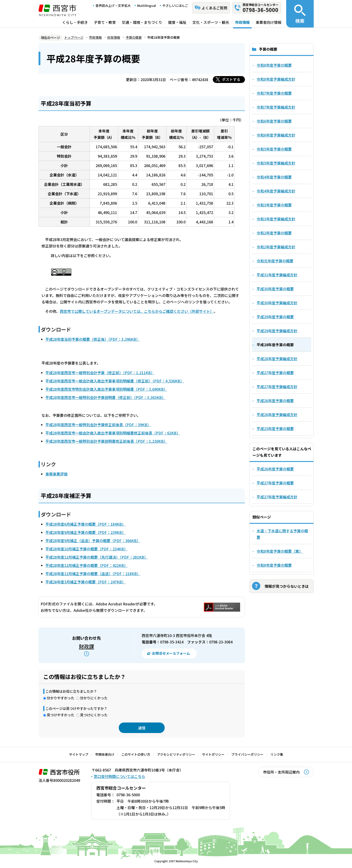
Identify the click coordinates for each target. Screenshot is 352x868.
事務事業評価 (56, 474)
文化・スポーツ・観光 (211, 22)
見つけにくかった (94, 715)
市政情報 (242, 22)
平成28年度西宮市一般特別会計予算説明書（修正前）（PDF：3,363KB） (105, 397)
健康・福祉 (177, 22)
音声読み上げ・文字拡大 (113, 5)
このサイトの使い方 (136, 754)
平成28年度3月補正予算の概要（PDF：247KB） (86, 582)
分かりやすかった (61, 698)
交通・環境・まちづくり (142, 22)
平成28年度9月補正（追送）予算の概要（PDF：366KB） (93, 541)
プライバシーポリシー (247, 754)
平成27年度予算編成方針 (277, 497)
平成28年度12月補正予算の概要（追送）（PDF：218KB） (93, 574)
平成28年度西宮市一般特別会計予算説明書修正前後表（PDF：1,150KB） (106, 441)
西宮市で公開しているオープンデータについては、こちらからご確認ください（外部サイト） (137, 311)
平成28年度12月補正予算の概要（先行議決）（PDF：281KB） (97, 557)
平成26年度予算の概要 (275, 469)
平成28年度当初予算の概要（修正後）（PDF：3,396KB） (93, 339)
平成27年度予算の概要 (275, 483)
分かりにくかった (94, 698)
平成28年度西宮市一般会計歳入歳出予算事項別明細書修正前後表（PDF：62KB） (113, 433)
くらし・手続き (75, 22)
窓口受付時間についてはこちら (119, 776)
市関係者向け (105, 754)
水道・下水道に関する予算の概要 (282, 534)
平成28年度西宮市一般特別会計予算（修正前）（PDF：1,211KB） (100, 373)
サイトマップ (79, 754)
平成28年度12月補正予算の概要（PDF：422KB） (87, 565)
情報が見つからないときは (287, 586)
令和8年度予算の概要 (274, 565)
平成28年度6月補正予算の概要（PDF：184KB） (86, 524)
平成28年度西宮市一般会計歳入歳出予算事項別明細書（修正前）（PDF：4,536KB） (115, 381)
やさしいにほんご (175, 5)
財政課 (86, 646)
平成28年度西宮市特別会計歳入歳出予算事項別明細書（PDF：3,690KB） (106, 389)
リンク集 (277, 754)
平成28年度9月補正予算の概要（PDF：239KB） (86, 532)
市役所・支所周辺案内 (281, 772)
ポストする (231, 79)
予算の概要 (134, 37)
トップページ (74, 37)
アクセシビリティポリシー (176, 754)
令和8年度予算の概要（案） (280, 551)
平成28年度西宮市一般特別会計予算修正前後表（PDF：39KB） (98, 425)
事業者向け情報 (269, 22)
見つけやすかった (61, 715)
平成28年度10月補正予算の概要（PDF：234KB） (87, 549)
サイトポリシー (213, 754)
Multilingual (147, 5)
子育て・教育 (105, 22)
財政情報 (114, 37)
